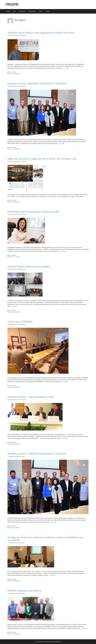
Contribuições (32, 11)
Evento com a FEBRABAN (20, 322)
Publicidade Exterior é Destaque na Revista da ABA (33, 212)
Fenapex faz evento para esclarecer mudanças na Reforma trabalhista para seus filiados (45, 539)
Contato (48, 11)
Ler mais (66, 68)
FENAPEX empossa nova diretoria (24, 591)
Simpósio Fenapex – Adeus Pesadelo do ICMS (31, 397)
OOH (15, 11)
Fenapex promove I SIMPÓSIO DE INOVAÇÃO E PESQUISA (37, 83)
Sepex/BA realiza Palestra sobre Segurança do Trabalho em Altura (41, 33)
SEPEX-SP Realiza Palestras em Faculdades (29, 267)
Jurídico (41, 11)
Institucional (22, 11)
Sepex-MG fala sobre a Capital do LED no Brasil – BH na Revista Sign (42, 159)
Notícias (8, 11)
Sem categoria (13, 72)
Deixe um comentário (15, 74)
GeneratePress (57, 642)
